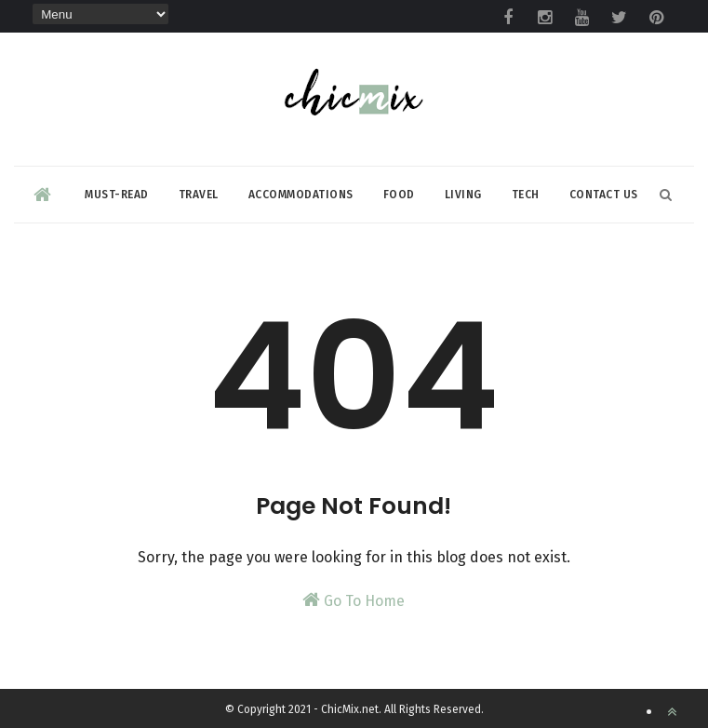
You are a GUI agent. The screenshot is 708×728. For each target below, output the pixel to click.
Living (463, 195)
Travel (199, 195)
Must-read (117, 195)
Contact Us (604, 195)
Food (399, 195)
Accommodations (301, 195)
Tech (526, 195)
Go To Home (354, 600)
